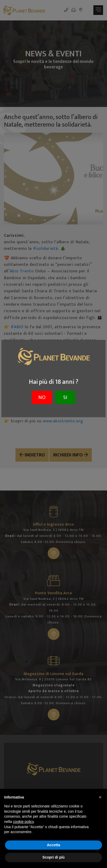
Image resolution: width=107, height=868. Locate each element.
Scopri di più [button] (54, 857)
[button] (100, 797)
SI (65, 397)
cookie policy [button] (23, 822)
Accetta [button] (54, 845)
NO (42, 397)
